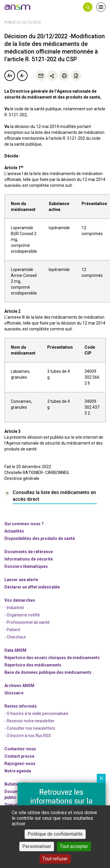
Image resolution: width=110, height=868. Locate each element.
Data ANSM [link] (15, 650)
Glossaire (14, 693)
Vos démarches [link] (20, 600)
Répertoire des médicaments (33, 665)
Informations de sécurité (29, 559)
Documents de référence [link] (29, 552)
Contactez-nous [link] (20, 749)
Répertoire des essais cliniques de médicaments (52, 658)
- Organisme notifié (22, 615)
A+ (10, 76)
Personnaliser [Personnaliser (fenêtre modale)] (37, 846)
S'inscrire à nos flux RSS (29, 736)
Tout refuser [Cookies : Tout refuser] (55, 859)
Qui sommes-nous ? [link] (24, 524)
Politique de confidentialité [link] (55, 834)
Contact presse (19, 756)
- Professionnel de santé (27, 622)
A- (22, 76)
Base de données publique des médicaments (48, 672)
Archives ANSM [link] (19, 686)
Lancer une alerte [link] (21, 580)
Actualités (14, 531)
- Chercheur (15, 637)
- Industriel (14, 608)
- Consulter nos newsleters (30, 728)
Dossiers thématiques (26, 566)
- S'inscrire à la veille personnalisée (36, 714)
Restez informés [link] (21, 706)
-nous (20, 764)
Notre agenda (18, 771)
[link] (18, 7)
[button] (88, 7)
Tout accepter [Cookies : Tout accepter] (74, 846)
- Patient (12, 630)
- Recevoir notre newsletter (29, 721)
